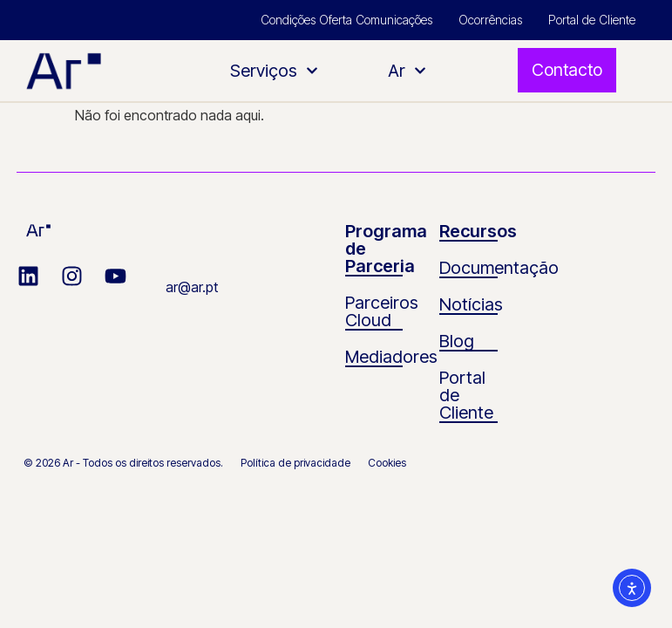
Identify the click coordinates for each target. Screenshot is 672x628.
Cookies (387, 463)
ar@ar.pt (192, 287)
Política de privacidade (295, 463)
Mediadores (391, 357)
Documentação (499, 268)
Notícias (471, 304)
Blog (457, 341)
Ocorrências (490, 20)
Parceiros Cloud (382, 311)
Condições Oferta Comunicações (346, 20)
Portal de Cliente (592, 20)
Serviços (274, 71)
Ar (407, 71)
